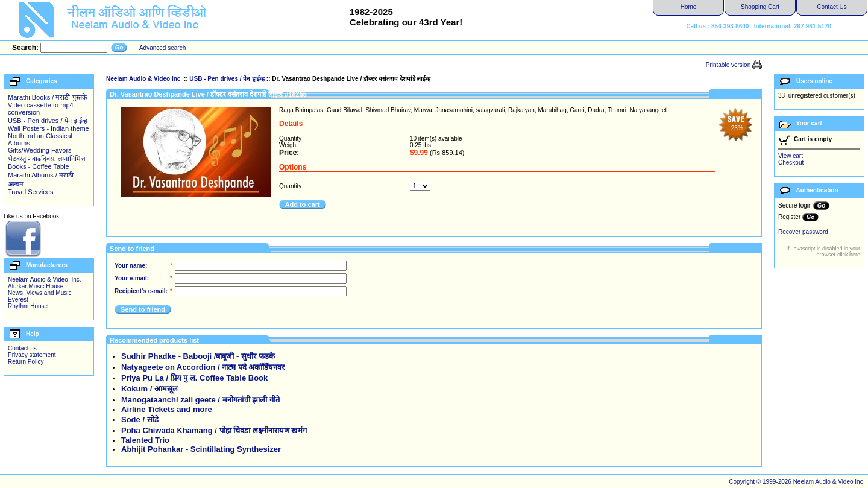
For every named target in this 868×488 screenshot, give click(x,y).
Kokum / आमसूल (149, 389)
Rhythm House (28, 306)
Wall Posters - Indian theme (49, 128)
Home (689, 7)
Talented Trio (145, 440)
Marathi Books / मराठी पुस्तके (47, 97)
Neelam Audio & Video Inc (144, 79)
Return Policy (26, 362)
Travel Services (30, 192)
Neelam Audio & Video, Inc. (45, 280)
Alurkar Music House (36, 286)
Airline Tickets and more (167, 409)
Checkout (791, 163)
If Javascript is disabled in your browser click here (823, 252)
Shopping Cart (760, 7)
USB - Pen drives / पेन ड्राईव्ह (48, 121)
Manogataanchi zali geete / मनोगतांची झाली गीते (200, 400)
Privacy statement (32, 355)
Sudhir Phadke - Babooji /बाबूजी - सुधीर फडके (198, 356)
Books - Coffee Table (39, 166)
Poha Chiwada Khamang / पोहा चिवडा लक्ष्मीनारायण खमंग (214, 430)
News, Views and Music (39, 293)
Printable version (729, 65)
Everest (18, 299)
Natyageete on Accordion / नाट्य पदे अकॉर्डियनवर (203, 367)
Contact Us (832, 7)
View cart (791, 156)
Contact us (22, 348)
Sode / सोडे (140, 420)
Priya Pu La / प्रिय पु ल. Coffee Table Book (194, 378)
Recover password (803, 232)
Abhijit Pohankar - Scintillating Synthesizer (201, 449)
